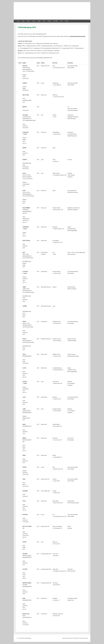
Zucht (39, 21)
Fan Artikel (56, 21)
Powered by (84, 638)
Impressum (65, 638)
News (23, 21)
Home (18, 21)
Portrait (34, 21)
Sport (44, 21)
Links (61, 21)
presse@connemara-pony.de (78, 36)
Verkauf (49, 21)
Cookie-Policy (76, 638)
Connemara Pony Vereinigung (25, 638)
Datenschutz (70, 638)
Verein (28, 21)
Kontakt (67, 21)
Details (25, 134)
